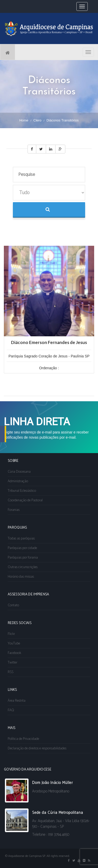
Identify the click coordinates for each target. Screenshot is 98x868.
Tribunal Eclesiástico (22, 491)
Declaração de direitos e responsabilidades (37, 748)
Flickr (11, 634)
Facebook (14, 653)
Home (24, 120)
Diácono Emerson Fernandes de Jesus (49, 342)
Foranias (14, 510)
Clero (37, 120)
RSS (11, 672)
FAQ (11, 710)
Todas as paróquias (21, 539)
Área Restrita (17, 701)
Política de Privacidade (23, 739)
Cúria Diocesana (19, 472)
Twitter (12, 663)
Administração (18, 481)
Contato (13, 605)
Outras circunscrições (23, 567)
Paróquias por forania (23, 558)
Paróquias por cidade (22, 548)
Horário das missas (21, 577)
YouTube (14, 644)
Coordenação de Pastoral (25, 500)
